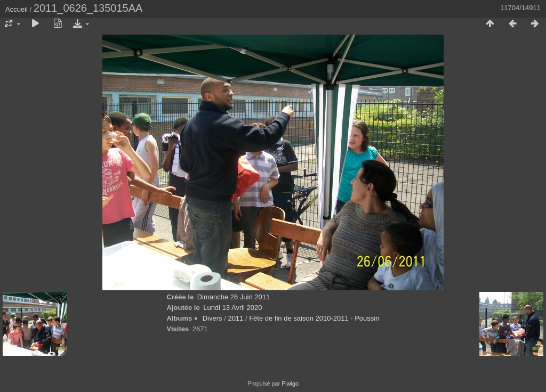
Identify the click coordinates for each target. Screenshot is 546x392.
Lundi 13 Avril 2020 (232, 308)
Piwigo (290, 383)
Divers (212, 318)
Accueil (17, 9)
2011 (235, 318)
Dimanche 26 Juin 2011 (234, 297)
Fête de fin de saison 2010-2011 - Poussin (314, 318)
